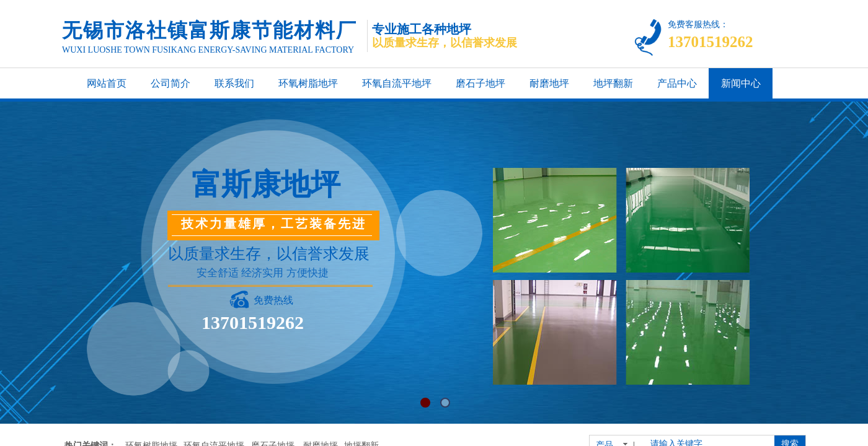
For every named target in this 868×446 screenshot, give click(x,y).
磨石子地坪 (480, 83)
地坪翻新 (613, 83)
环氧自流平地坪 (397, 83)
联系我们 (234, 83)
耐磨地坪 (549, 83)
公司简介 (170, 83)
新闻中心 (741, 83)
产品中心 (677, 83)
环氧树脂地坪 (308, 83)
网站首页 (107, 83)
